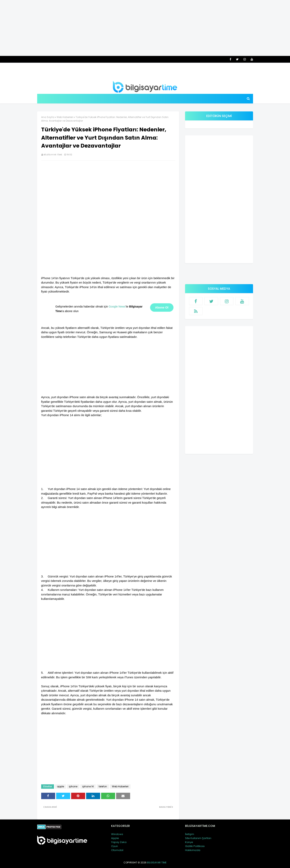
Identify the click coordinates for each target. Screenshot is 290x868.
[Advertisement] (145, 28)
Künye (189, 842)
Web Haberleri (65, 117)
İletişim (190, 834)
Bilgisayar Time (53, 155)
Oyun (115, 846)
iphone (73, 786)
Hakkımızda (193, 850)
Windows (117, 834)
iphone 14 (88, 786)
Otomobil (117, 850)
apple (60, 786)
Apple (115, 838)
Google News (117, 307)
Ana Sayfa (48, 117)
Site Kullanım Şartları (198, 838)
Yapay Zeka (119, 842)
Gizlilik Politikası (195, 846)
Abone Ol (162, 307)
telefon (103, 786)
